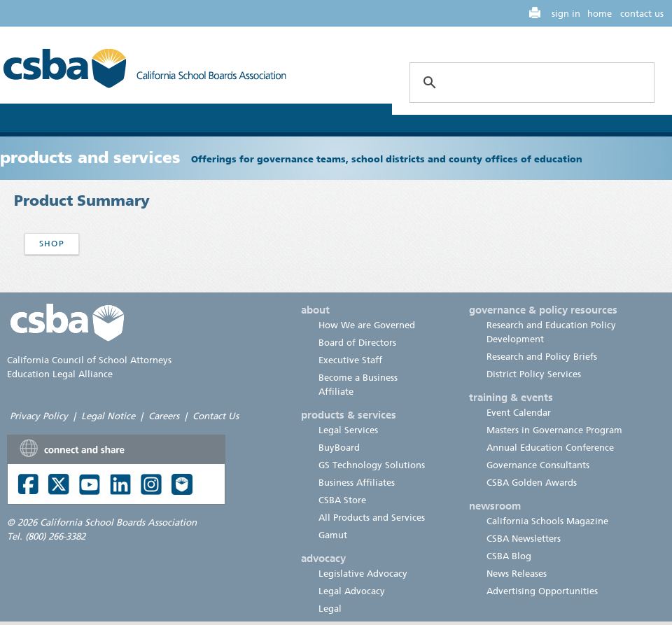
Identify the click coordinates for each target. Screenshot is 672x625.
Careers (164, 416)
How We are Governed (367, 325)
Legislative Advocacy (363, 574)
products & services (349, 415)
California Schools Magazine (547, 521)
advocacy (323, 559)
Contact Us (216, 416)
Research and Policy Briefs (542, 357)
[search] (530, 83)
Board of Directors (357, 343)
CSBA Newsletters (524, 539)
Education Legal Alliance (60, 374)
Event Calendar (519, 413)
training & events (511, 398)
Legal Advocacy (352, 591)
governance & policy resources (543, 310)
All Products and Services (372, 518)
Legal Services (348, 430)
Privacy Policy (39, 416)
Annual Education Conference (550, 448)
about (315, 310)
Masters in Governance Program (554, 430)
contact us (642, 14)
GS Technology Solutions (372, 465)
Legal (330, 609)
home (600, 14)
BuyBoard (339, 448)
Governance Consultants (538, 465)
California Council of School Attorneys (89, 360)
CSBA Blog (509, 556)
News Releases (517, 574)
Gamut (333, 535)
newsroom (495, 506)
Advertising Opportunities (542, 591)
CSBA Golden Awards (532, 483)
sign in (566, 14)
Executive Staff (350, 360)
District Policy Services (534, 374)
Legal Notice (108, 416)
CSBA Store (342, 500)
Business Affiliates (357, 483)
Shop (52, 244)
